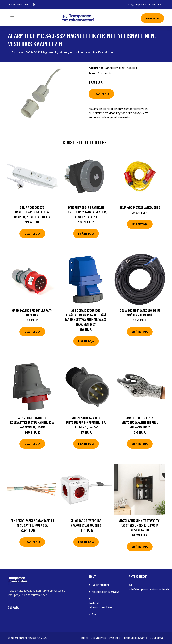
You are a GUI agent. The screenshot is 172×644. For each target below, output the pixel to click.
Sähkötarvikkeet (115, 68)
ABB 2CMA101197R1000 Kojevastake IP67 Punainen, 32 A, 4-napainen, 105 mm (32, 422)
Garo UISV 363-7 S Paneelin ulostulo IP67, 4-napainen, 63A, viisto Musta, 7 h (86, 212)
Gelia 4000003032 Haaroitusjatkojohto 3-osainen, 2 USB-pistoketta (32, 212)
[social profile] (34, 5)
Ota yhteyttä (98, 638)
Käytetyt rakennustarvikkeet (101, 605)
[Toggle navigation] (12, 18)
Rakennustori (100, 585)
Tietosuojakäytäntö (135, 638)
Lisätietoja (101, 94)
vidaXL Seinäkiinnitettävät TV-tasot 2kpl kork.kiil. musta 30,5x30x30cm (140, 525)
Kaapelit (132, 68)
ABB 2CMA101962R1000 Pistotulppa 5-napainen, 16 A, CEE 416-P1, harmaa (86, 422)
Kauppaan (152, 18)
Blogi (95, 614)
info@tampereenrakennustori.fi (145, 4)
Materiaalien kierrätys (105, 592)
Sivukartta (156, 638)
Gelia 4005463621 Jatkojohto (140, 207)
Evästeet (114, 638)
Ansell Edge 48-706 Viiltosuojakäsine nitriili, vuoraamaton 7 (140, 422)
